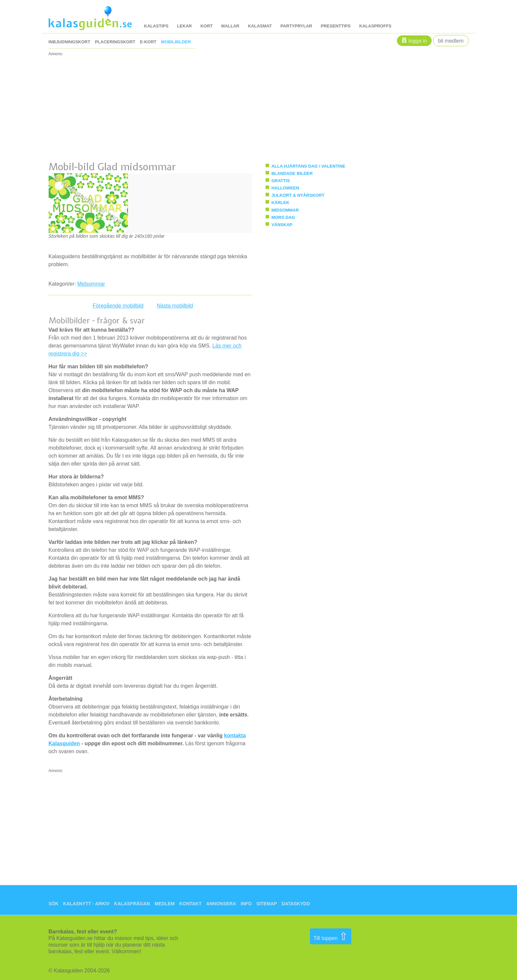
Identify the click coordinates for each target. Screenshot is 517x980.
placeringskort (115, 42)
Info (246, 904)
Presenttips (336, 26)
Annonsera (221, 904)
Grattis (280, 181)
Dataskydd (296, 904)
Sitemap (267, 904)
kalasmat (260, 26)
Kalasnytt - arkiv (86, 904)
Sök (54, 904)
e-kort (148, 42)
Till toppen (331, 936)
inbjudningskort (69, 42)
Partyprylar (296, 26)
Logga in (418, 41)
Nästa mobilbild (175, 306)
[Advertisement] (247, 102)
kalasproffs (375, 26)
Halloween (285, 188)
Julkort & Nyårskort (298, 195)
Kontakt (190, 904)
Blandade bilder (292, 173)
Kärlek (280, 203)
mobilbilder (176, 42)
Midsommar (91, 284)
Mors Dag (283, 217)
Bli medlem (451, 41)
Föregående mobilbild (118, 306)
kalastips (156, 26)
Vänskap (282, 225)
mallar (230, 26)
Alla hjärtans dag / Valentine (308, 166)
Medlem (165, 904)
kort (207, 26)
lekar (184, 26)
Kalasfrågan (132, 904)
